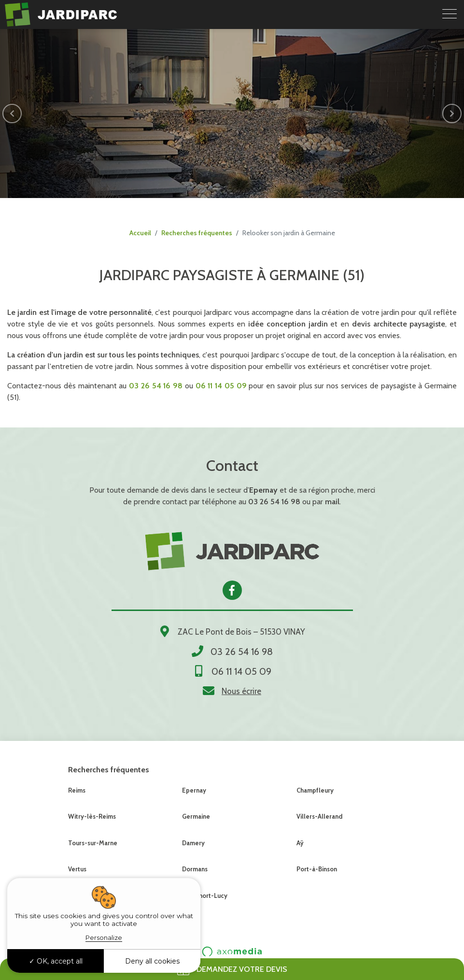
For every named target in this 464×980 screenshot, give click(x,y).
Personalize (104, 937)
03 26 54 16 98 (274, 502)
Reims (77, 790)
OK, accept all (56, 961)
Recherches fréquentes (197, 233)
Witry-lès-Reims (92, 816)
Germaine (196, 816)
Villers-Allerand (319, 816)
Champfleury (315, 790)
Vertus (77, 869)
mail (332, 502)
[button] (12, 114)
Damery (193, 843)
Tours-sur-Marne (93, 843)
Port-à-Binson (317, 869)
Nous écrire (241, 691)
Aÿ (300, 843)
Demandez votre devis (232, 969)
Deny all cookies (152, 961)
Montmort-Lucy (205, 895)
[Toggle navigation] (450, 14)
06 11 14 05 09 (241, 671)
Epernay (194, 790)
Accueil (140, 233)
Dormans (195, 869)
